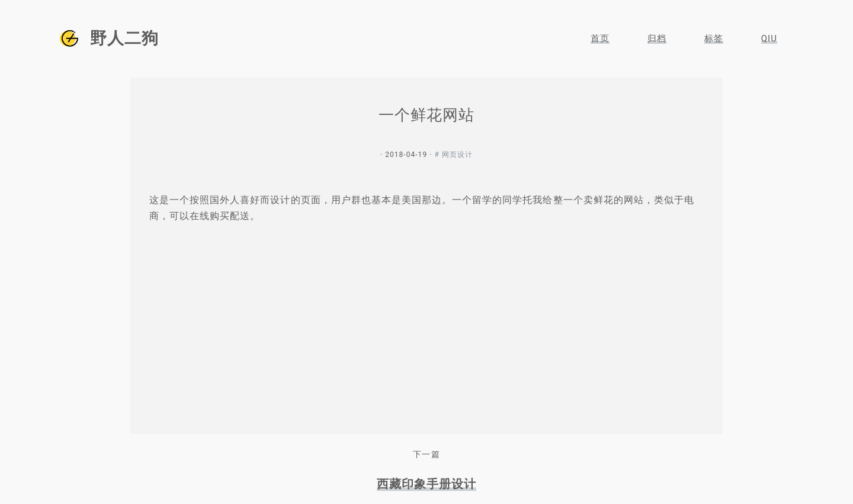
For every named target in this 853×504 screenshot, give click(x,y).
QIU (769, 38)
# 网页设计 (453, 155)
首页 (600, 38)
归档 (657, 38)
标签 (714, 38)
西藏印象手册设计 (426, 484)
